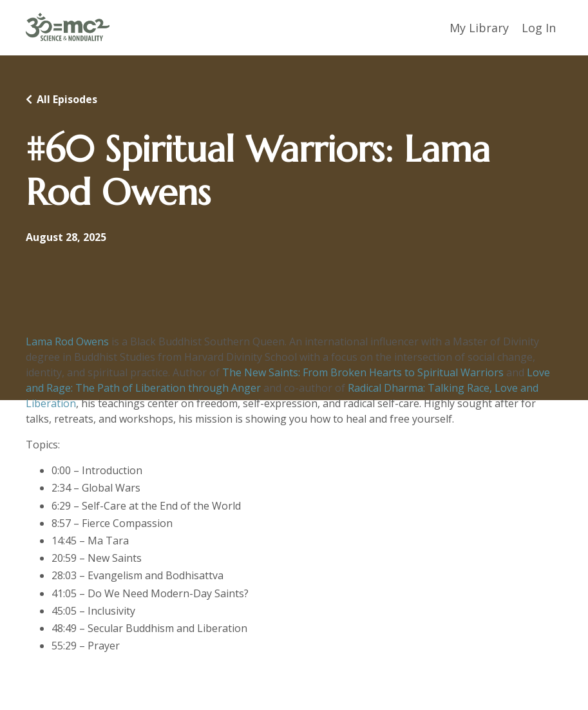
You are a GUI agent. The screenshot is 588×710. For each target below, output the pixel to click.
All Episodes (67, 99)
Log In (539, 28)
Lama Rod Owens (67, 341)
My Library (479, 28)
